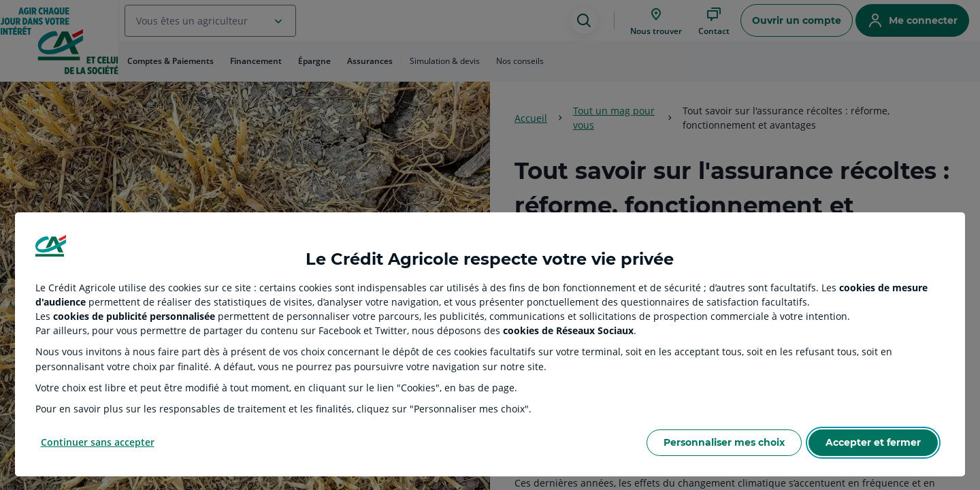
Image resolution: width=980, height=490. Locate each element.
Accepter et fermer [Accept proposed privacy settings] (873, 442)
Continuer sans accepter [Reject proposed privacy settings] (98, 442)
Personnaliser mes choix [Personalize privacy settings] (724, 442)
